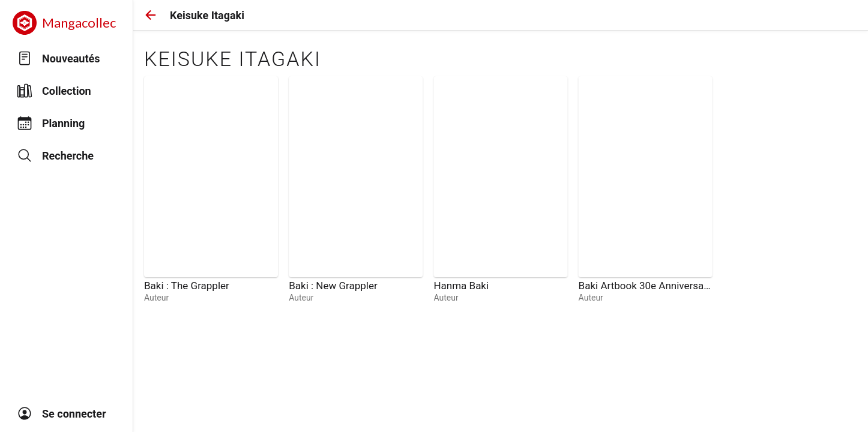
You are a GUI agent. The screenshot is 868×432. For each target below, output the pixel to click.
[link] (211, 190)
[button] (151, 15)
